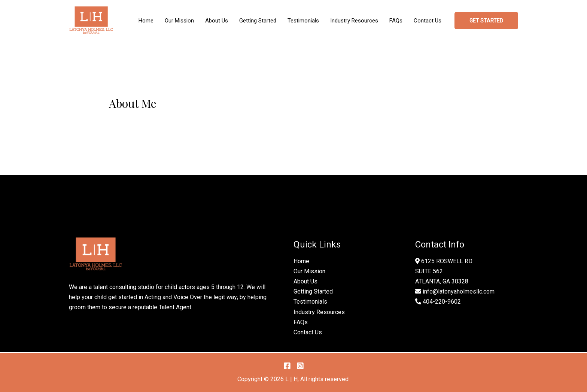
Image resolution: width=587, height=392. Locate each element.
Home (301, 261)
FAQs (301, 322)
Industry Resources (319, 312)
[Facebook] (287, 366)
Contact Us (308, 332)
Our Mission (309, 271)
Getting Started (313, 291)
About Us (305, 281)
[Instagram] (300, 366)
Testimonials (310, 302)
